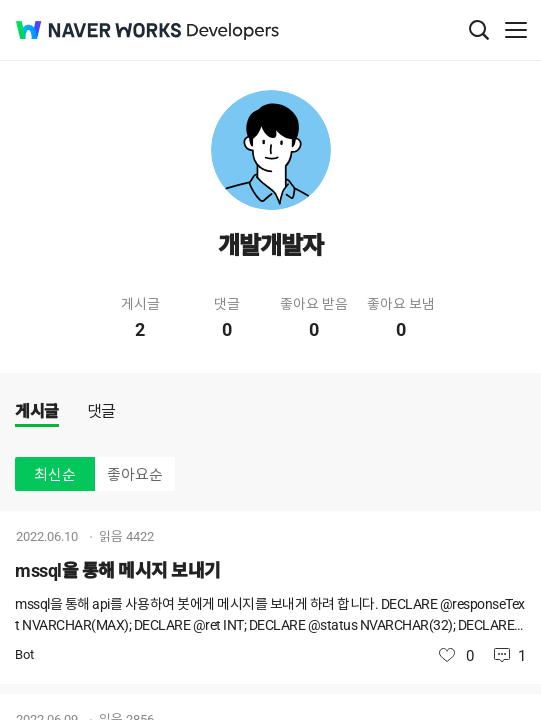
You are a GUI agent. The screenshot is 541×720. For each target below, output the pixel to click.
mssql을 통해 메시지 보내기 (118, 570)
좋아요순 (135, 475)
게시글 (37, 411)
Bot (24, 654)
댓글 (101, 411)
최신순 (55, 475)
